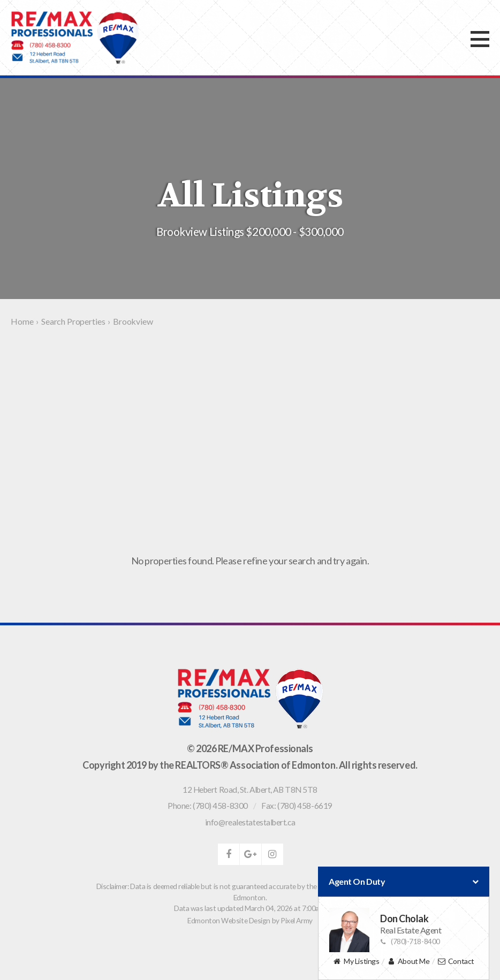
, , (250, 790)
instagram (272, 854)
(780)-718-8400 (410, 941)
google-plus (251, 854)
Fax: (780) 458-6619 (297, 806)
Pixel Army (297, 920)
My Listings (356, 962)
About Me (408, 962)
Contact (456, 962)
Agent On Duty (404, 882)
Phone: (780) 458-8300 (208, 806)
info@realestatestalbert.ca (250, 822)
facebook (229, 854)
